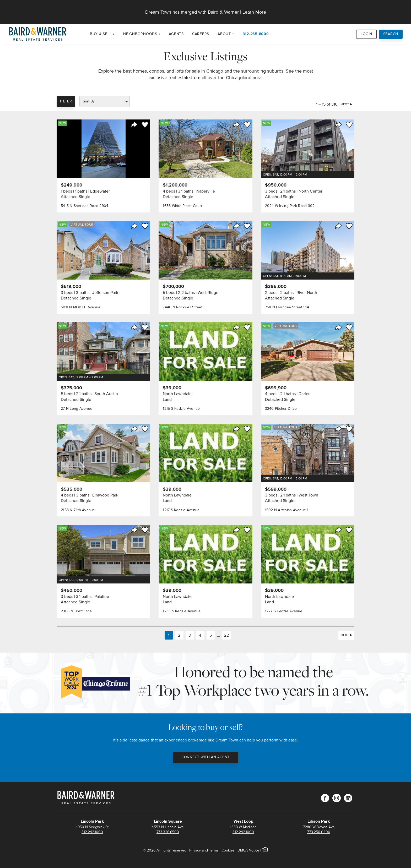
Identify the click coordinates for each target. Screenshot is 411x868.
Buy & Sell (101, 34)
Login (366, 34)
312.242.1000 (92, 832)
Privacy (195, 850)
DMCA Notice (248, 850)
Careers (201, 34)
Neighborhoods (140, 34)
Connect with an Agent (206, 757)
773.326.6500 (168, 832)
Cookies (228, 850)
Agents (176, 34)
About (224, 34)
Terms (214, 850)
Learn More (254, 12)
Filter (66, 101)
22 (226, 635)
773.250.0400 (319, 832)
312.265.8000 (256, 34)
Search (391, 34)
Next (345, 104)
